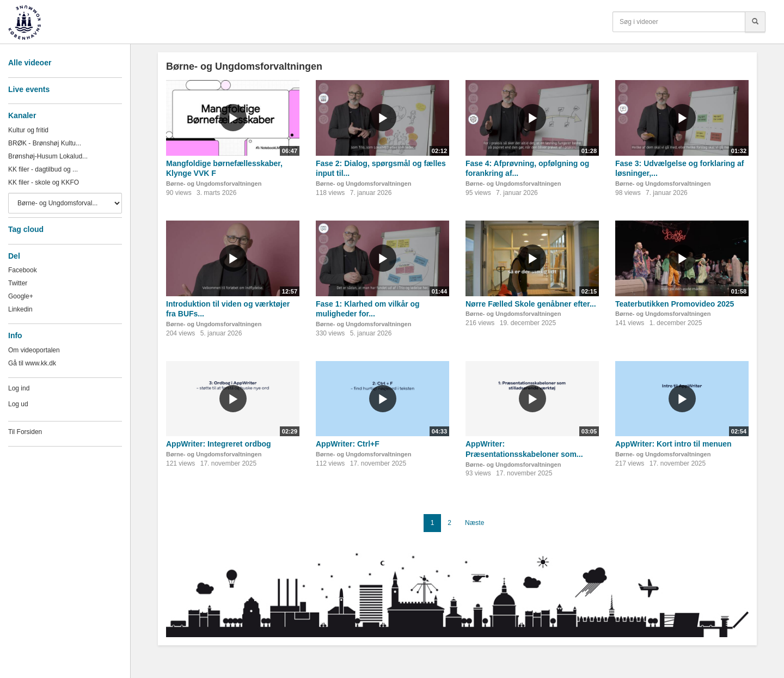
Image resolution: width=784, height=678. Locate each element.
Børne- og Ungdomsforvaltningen (214, 184)
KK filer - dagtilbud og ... (43, 169)
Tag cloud (26, 229)
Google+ (21, 296)
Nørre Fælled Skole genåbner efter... (531, 304)
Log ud (18, 404)
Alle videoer (30, 63)
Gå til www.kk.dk (32, 363)
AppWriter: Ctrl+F (348, 444)
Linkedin (20, 309)
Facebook (23, 270)
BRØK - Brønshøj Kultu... (45, 143)
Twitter (18, 283)
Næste (474, 523)
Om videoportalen (34, 350)
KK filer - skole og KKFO (44, 182)
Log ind (19, 388)
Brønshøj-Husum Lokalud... (48, 156)
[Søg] (755, 22)
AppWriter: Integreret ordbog (219, 444)
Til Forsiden (25, 432)
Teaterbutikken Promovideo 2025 (675, 304)
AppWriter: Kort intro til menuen (673, 444)
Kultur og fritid (28, 130)
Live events (29, 89)
